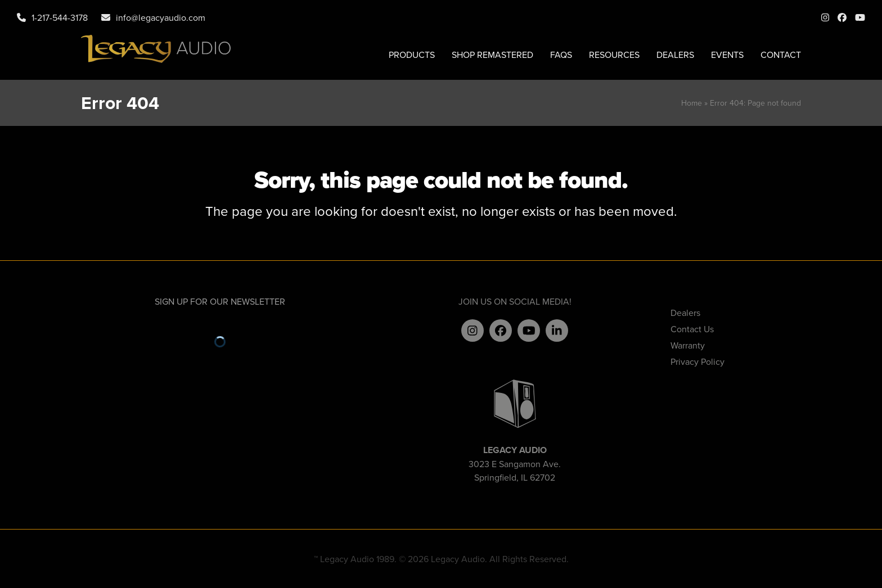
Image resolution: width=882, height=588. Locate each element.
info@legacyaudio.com (161, 17)
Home (692, 103)
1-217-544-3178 (60, 17)
